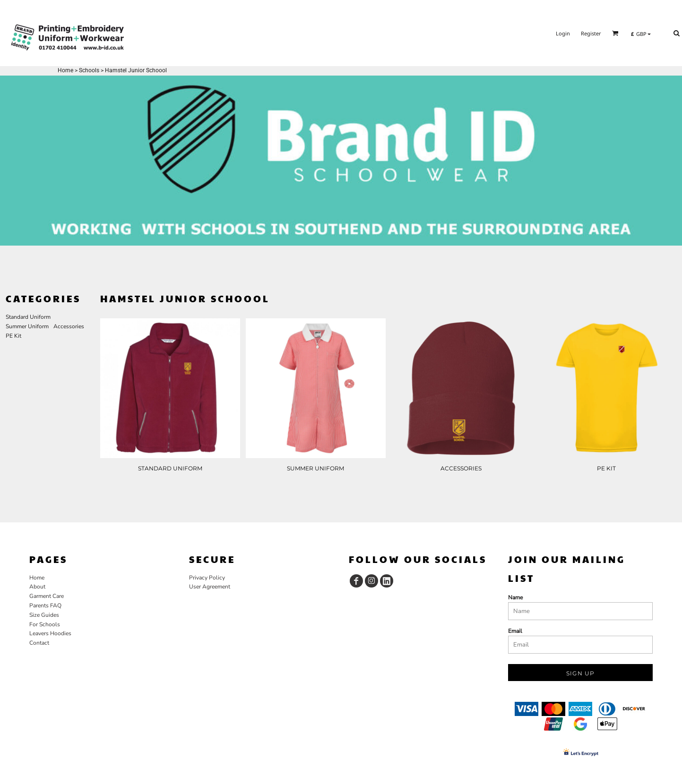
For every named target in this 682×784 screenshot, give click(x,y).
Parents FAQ (45, 605)
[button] (615, 33)
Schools (89, 70)
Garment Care (47, 596)
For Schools (45, 624)
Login (563, 33)
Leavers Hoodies (50, 633)
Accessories (69, 326)
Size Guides (44, 615)
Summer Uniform (27, 326)
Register (591, 33)
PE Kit (13, 336)
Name (515, 597)
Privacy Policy (207, 578)
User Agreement (210, 587)
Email (515, 631)
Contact (39, 643)
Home (65, 70)
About (37, 587)
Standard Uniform (28, 317)
